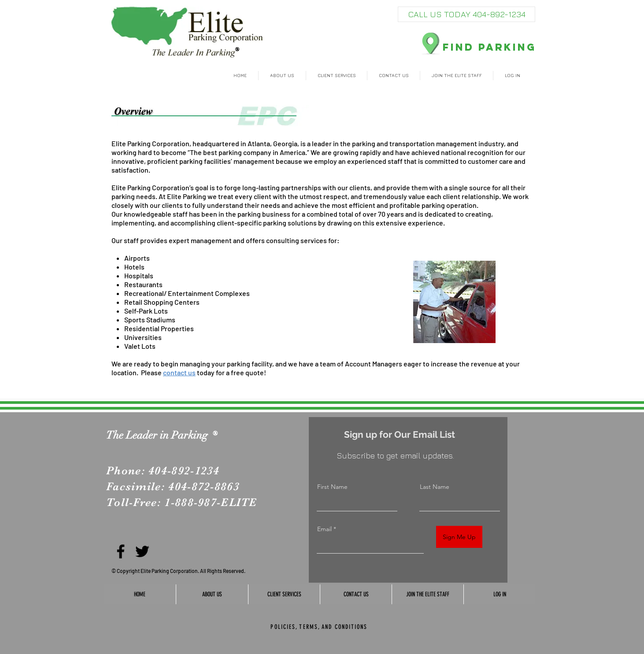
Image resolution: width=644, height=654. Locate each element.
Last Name (435, 487)
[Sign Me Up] (459, 537)
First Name (332, 487)
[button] (282, 76)
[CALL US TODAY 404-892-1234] (466, 14)
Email (324, 529)
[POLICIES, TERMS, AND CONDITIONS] (319, 627)
